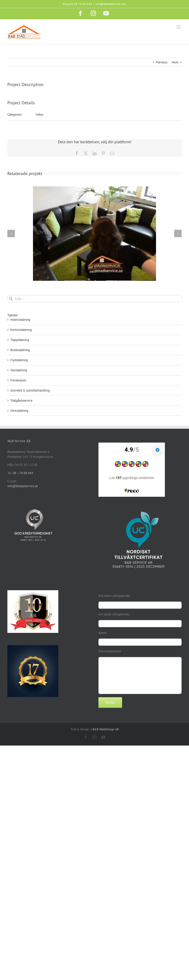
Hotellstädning (20, 320)
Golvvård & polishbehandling (30, 390)
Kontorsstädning (21, 330)
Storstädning (19, 370)
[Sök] (11, 299)
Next (175, 62)
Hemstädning (19, 411)
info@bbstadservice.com (111, 4)
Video (39, 115)
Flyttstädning (19, 360)
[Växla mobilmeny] (179, 27)
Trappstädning (20, 340)
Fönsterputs (18, 380)
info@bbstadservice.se (23, 486)
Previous (162, 62)
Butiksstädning (20, 350)
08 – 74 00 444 (23, 473)
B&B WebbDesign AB (106, 729)
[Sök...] (94, 299)
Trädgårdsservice (21, 401)
